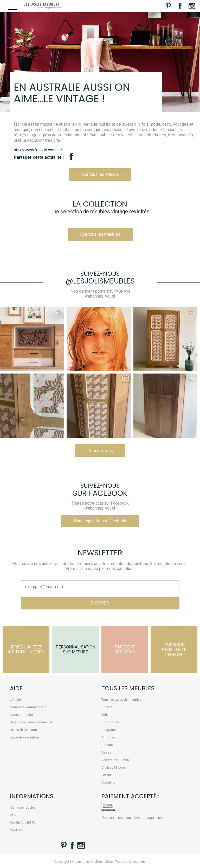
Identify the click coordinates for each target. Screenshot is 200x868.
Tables (106, 752)
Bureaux (107, 745)
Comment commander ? (28, 707)
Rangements (111, 730)
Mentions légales (23, 808)
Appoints (108, 783)
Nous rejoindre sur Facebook (100, 521)
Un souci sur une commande (31, 722)
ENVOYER (100, 603)
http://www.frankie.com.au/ (38, 150)
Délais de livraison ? (25, 730)
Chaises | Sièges (114, 767)
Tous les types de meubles (121, 700)
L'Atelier (16, 700)
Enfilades (108, 715)
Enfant (106, 775)
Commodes (110, 722)
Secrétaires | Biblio (115, 760)
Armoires (108, 737)
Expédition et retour (24, 737)
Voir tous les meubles (100, 234)
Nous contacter (21, 715)
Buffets (107, 707)
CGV (13, 815)
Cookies (16, 830)
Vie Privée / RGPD (23, 823)
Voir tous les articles (100, 174)
